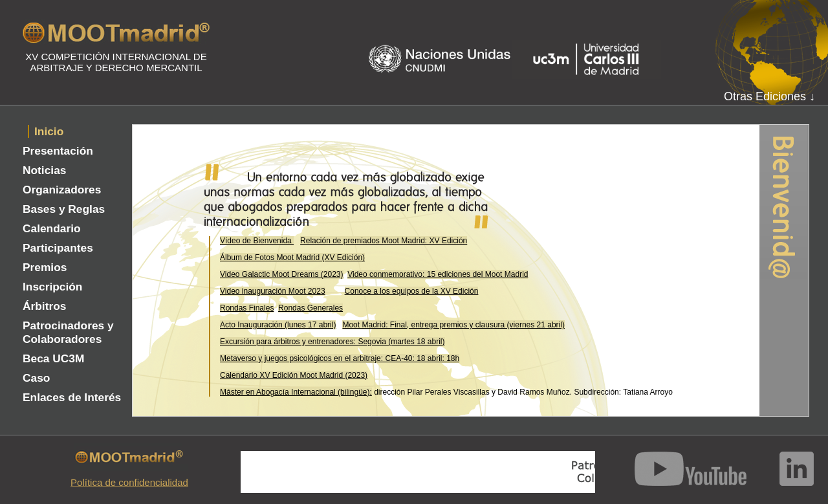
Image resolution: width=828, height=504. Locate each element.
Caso (36, 378)
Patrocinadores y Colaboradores (68, 332)
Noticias (44, 170)
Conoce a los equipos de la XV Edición (412, 291)
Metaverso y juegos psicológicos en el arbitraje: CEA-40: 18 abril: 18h (340, 358)
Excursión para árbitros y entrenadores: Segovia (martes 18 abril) (332, 342)
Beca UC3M (53, 358)
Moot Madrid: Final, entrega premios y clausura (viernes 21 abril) (453, 325)
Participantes (58, 248)
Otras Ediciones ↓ (769, 96)
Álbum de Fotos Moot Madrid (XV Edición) (292, 257)
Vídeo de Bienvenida (257, 241)
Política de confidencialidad (129, 482)
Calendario (52, 228)
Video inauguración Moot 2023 (273, 291)
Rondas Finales (247, 308)
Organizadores (62, 190)
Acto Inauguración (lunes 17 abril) (278, 325)
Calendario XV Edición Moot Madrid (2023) (294, 375)
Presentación (58, 151)
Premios (45, 267)
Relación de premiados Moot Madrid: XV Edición (384, 241)
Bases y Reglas (64, 209)
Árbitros (44, 306)
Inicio (49, 131)
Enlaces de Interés (72, 397)
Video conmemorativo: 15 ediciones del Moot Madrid (438, 274)
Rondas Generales (310, 308)
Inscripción (52, 287)
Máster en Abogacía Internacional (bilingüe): (296, 392)
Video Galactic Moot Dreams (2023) (282, 274)
